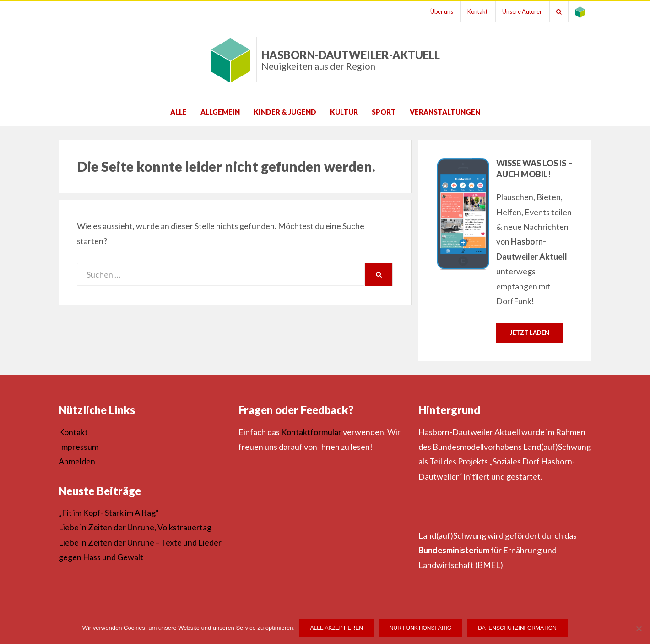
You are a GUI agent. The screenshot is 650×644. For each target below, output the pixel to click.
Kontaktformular (311, 432)
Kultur (344, 112)
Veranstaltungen (445, 112)
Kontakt (475, 11)
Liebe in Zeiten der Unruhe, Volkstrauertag (135, 528)
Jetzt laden (530, 333)
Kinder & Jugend (285, 112)
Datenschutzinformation (518, 628)
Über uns (439, 11)
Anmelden (77, 462)
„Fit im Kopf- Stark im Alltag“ (109, 513)
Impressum (79, 447)
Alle (179, 112)
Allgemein (220, 112)
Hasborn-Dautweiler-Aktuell (351, 60)
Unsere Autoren (521, 11)
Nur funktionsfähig (420, 628)
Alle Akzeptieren (337, 628)
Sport (384, 112)
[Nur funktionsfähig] (639, 628)
